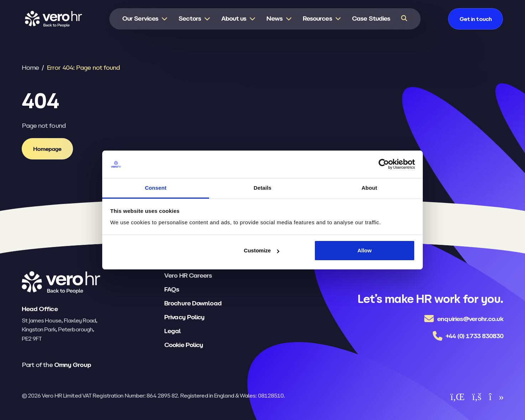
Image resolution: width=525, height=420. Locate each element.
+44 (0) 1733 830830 (475, 336)
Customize (262, 250)
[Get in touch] (482, 19)
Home (30, 67)
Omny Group (72, 365)
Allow (364, 250)
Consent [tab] (156, 188)
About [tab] (369, 188)
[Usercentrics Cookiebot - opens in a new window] (384, 164)
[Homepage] (47, 149)
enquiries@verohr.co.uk (470, 319)
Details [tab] (262, 188)
